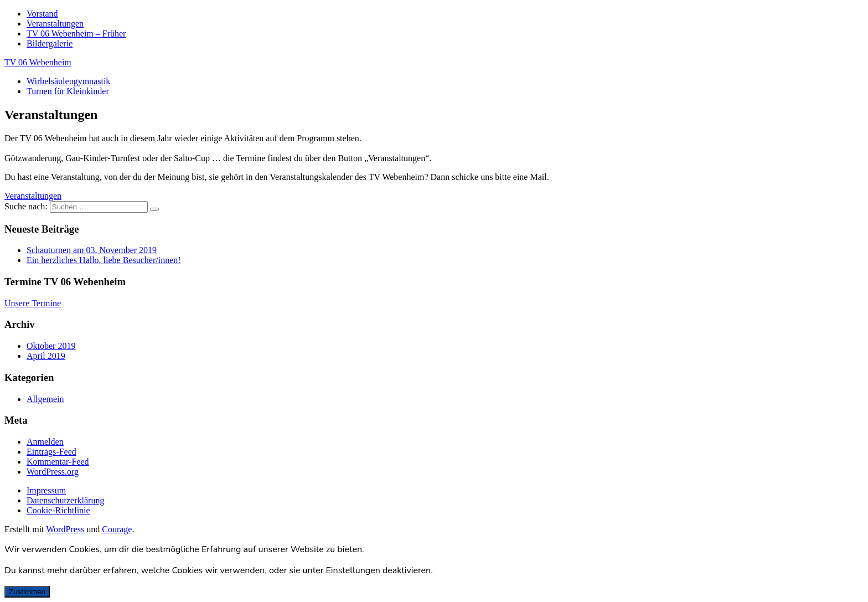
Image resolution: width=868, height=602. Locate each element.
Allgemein (45, 399)
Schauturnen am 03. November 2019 (92, 250)
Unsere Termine (33, 303)
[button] (33, 196)
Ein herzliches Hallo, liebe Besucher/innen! (104, 260)
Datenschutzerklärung (65, 500)
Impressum (46, 490)
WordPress (65, 529)
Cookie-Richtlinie (58, 510)
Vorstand (42, 14)
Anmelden (45, 442)
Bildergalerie (50, 43)
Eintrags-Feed (51, 452)
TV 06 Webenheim (38, 62)
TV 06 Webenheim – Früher (76, 34)
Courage (117, 529)
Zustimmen (27, 592)
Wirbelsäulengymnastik (68, 81)
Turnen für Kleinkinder (68, 91)
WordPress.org (53, 472)
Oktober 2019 (51, 346)
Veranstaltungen (55, 24)
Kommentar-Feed (58, 462)
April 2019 (46, 356)
